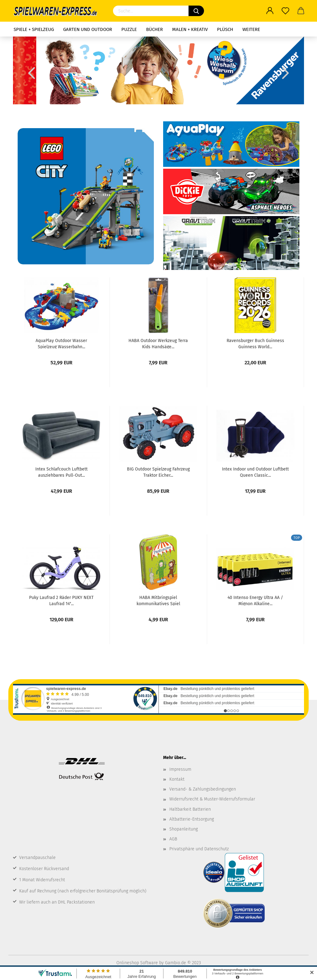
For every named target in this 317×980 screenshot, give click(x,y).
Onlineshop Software (137, 963)
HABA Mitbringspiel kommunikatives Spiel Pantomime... (158, 600)
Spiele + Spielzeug (34, 29)
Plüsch (225, 29)
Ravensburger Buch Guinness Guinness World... (255, 343)
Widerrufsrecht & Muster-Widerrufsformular (212, 799)
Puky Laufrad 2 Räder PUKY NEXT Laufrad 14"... (61, 600)
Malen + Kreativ (190, 29)
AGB (173, 839)
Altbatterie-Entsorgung (192, 819)
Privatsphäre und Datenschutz (199, 849)
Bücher (154, 29)
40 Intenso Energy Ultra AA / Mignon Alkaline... (255, 600)
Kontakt (177, 779)
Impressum (180, 769)
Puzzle (129, 29)
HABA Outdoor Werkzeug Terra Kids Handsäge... (158, 343)
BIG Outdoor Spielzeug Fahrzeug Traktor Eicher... (158, 472)
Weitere (251, 29)
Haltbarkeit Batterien (190, 809)
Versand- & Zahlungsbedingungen (203, 789)
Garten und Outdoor (88, 29)
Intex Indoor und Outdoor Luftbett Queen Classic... (255, 472)
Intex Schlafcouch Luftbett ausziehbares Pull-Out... (61, 472)
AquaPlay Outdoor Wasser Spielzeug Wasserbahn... (61, 343)
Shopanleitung (184, 829)
